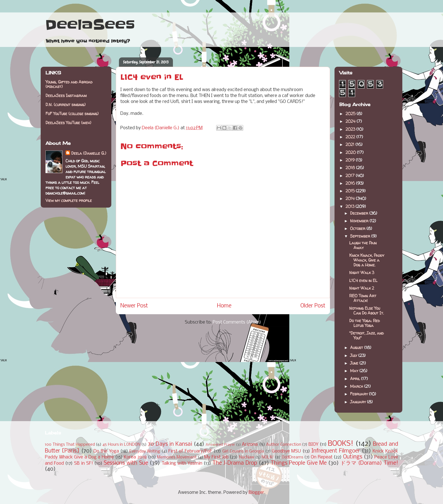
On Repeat (322, 457)
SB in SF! (83, 463)
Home (224, 306)
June (355, 363)
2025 (351, 114)
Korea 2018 (135, 457)
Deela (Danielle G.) (89, 153)
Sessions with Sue (126, 463)
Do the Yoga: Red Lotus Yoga (364, 323)
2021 (350, 144)
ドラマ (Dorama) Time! (369, 463)
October (358, 228)
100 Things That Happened (70, 445)
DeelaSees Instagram (66, 95)
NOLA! (268, 457)
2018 (351, 168)
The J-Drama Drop (235, 463)
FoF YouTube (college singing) (72, 114)
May (355, 371)
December (360, 213)
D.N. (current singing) (66, 105)
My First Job (216, 457)
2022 (351, 137)
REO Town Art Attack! (363, 298)
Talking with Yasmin (182, 463)
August (357, 347)
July (354, 355)
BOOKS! (341, 444)
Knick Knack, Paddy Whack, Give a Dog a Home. (367, 260)
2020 (351, 152)
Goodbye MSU (286, 451)
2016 (351, 183)
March (357, 386)
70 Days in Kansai (170, 444)
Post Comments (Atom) (237, 322)
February (360, 394)
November (360, 221)
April (356, 379)
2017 (351, 175)
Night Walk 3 (362, 273)
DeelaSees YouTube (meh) (68, 123)
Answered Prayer (220, 445)
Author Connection (284, 445)
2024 (351, 121)
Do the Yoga (106, 451)
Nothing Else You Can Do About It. (367, 311)
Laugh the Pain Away (363, 245)
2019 (351, 160)
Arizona (250, 444)
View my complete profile (69, 200)
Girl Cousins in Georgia (243, 452)
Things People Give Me (299, 463)
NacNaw (247, 457)
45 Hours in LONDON (121, 445)
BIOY (313, 444)
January (359, 402)
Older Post (313, 306)
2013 (350, 206)
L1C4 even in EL (363, 280)
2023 (351, 129)
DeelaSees (90, 25)
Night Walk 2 (362, 288)
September (361, 236)
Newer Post (134, 306)
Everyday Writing (145, 452)
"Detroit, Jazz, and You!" (366, 335)
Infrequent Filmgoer (336, 451)
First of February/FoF (190, 451)
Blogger (256, 493)
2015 (351, 191)
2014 (351, 198)
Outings (353, 457)
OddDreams (293, 457)
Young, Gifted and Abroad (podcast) (69, 84)
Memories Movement (177, 457)
